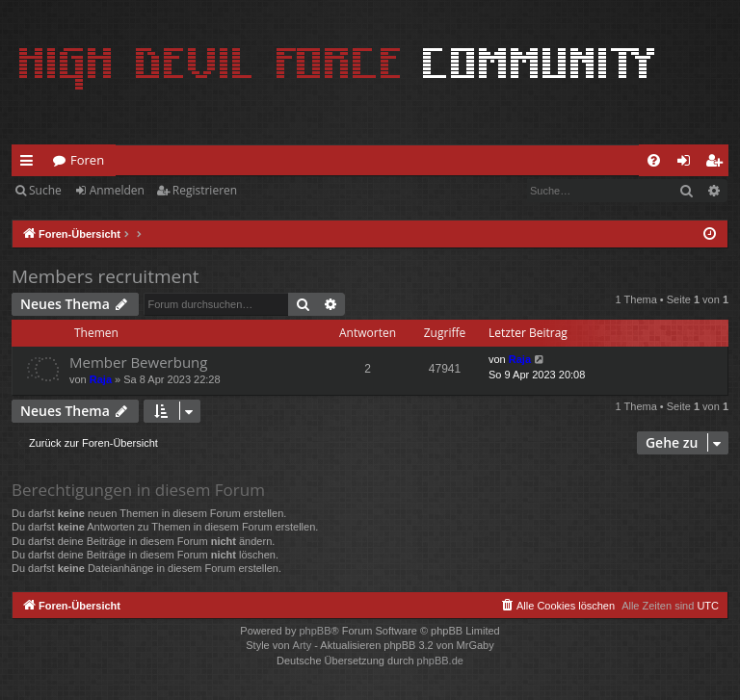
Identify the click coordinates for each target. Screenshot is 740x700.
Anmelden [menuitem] (689, 164)
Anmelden (117, 190)
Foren (87, 160)
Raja (101, 379)
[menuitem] (654, 160)
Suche (45, 190)
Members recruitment (106, 276)
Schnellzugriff (30, 164)
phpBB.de (440, 661)
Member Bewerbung (138, 362)
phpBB (315, 631)
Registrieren (205, 190)
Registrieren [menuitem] (718, 164)
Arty (303, 645)
